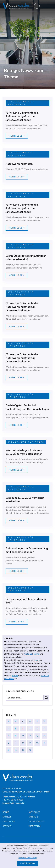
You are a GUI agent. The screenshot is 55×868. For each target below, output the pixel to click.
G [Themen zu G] (9, 729)
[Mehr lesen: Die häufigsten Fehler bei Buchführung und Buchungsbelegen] (17, 425)
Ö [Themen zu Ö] (23, 750)
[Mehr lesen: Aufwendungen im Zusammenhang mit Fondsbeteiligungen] (17, 571)
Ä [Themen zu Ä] (16, 750)
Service (7, 826)
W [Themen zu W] (37, 743)
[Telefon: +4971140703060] (13, 800)
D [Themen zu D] (30, 721)
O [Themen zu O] (23, 736)
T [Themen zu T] (16, 743)
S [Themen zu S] (9, 743)
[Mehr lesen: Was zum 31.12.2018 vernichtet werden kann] (17, 520)
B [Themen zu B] (16, 721)
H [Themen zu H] (16, 729)
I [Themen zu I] (23, 729)
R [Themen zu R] (44, 736)
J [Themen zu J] (30, 729)
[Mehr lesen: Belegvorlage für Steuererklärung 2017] (17, 622)
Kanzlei (7, 817)
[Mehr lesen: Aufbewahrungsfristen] (17, 177)
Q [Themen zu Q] (37, 736)
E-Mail (15, 676)
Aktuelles (34, 812)
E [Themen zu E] (37, 721)
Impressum (35, 826)
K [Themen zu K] (37, 729)
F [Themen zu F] (44, 721)
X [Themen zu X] (45, 743)
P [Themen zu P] (30, 736)
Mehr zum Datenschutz (27, 858)
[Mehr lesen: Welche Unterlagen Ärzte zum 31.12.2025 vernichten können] (17, 470)
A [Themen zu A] (9, 721)
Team (36, 660)
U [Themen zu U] (23, 743)
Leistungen (9, 822)
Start (6, 812)
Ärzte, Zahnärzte (32, 654)
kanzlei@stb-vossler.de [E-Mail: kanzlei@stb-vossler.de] (13, 803)
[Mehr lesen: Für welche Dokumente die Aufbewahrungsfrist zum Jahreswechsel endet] (17, 136)
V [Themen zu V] (30, 743)
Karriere (34, 817)
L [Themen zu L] (44, 729)
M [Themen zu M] (9, 736)
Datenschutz (36, 822)
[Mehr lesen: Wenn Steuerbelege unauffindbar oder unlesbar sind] (17, 275)
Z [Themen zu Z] (9, 750)
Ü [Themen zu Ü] (30, 750)
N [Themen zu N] (16, 736)
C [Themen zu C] (23, 721)
